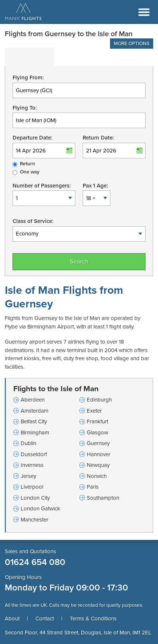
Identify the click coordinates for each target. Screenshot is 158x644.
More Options (132, 44)
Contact (45, 619)
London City (35, 498)
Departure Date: (32, 138)
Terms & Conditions (93, 619)
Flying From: (28, 78)
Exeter (94, 411)
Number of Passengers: (42, 186)
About (12, 619)
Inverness (32, 465)
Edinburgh (99, 400)
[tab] (30, 57)
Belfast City (34, 421)
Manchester (35, 520)
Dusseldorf (34, 454)
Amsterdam (35, 411)
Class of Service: (33, 221)
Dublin (28, 443)
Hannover (99, 454)
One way (30, 172)
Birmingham (35, 433)
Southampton (103, 498)
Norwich (97, 476)
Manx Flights (23, 12)
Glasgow (97, 433)
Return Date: (98, 138)
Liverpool (32, 487)
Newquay (98, 465)
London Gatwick (40, 509)
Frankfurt (97, 421)
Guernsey (98, 443)
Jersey (28, 476)
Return (28, 164)
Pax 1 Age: (95, 186)
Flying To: (25, 108)
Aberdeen (33, 400)
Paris (93, 487)
